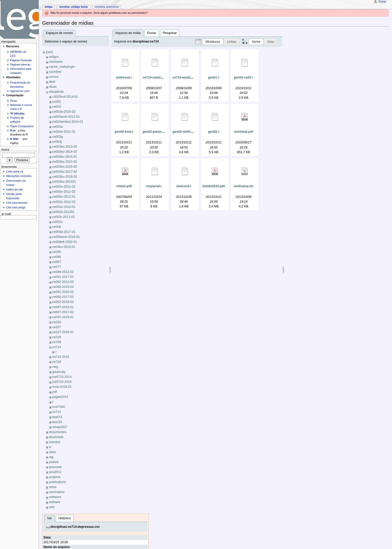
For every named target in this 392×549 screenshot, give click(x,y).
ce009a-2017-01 (64, 232)
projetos (55, 477)
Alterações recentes (19, 176)
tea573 (57, 417)
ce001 (57, 102)
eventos (55, 442)
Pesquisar (170, 33)
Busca (5, 149)
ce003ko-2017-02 (65, 172)
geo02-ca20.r (243, 77)
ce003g (57, 137)
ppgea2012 (60, 397)
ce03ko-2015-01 (64, 247)
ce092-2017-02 (63, 297)
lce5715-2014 (62, 377)
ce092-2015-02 (63, 287)
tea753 (57, 422)
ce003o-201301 (63, 212)
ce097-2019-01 (63, 317)
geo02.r (214, 132)
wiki (52, 507)
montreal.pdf (244, 132)
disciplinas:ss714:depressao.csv (75, 527)
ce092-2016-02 (63, 292)
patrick (54, 462)
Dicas (14, 101)
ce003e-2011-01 (64, 132)
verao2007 (60, 427)
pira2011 (55, 472)
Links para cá (14, 171)
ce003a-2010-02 (64, 112)
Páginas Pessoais (21, 60)
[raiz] (49, 52)
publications (58, 482)
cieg (55, 367)
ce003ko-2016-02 (65, 167)
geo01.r (214, 77)
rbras (53, 487)
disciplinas (57, 92)
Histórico (65, 518)
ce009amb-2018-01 (66, 237)
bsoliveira (56, 62)
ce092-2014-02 (63, 282)
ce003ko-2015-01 (65, 157)
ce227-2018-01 (63, 332)
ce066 (57, 257)
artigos (54, 57)
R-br (13, 130)
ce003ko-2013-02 (65, 147)
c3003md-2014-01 (65, 97)
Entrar (382, 1)
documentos (58, 432)
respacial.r (154, 186)
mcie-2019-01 (62, 387)
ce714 (57, 347)
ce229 (57, 337)
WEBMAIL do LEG (18, 54)
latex (53, 452)
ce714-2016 (61, 357)
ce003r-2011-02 (63, 217)
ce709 (57, 342)
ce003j (57, 142)
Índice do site (14, 189)
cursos (54, 77)
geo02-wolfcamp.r (186, 132)
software (55, 497)
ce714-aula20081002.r (159, 77)
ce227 (57, 327)
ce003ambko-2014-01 (68, 122)
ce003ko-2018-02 (65, 177)
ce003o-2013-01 (64, 207)
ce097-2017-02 (63, 312)
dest (52, 82)
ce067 (57, 262)
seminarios (57, 492)
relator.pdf (124, 186)
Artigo (48, 7)
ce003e (57, 127)
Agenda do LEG (20, 91)
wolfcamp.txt (243, 186)
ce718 (57, 362)
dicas (53, 87)
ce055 (57, 252)
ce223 (57, 322)
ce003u (57, 222)
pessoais (55, 467)
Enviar (152, 33)
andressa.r (124, 77)
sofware (55, 502)
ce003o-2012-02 (64, 202)
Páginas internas (20, 64)
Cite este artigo (16, 207)
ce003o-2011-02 (64, 192)
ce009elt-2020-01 (65, 242)
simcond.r (184, 186)
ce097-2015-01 (63, 307)
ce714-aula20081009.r (189, 77)
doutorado (56, 437)
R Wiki (14, 139)
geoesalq (59, 372)
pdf (54, 392)
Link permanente (17, 203)
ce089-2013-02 (63, 272)
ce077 (57, 267)
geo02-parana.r (154, 132)
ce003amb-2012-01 (66, 117)
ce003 (57, 107)
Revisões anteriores (107, 7)
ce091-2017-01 (63, 277)
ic (50, 447)
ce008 (57, 227)
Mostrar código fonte (74, 7)
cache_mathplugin (62, 67)
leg (51, 457)
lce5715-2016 (62, 382)
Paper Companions (22, 126)
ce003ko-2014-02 (65, 152)
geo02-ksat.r (124, 132)
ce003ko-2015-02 (65, 162)
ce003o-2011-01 (64, 187)
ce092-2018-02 (63, 302)
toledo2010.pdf (214, 186)
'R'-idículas (17, 113)
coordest (55, 72)
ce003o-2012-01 (64, 197)
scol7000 (59, 407)
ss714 (56, 412)
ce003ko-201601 (64, 182)
